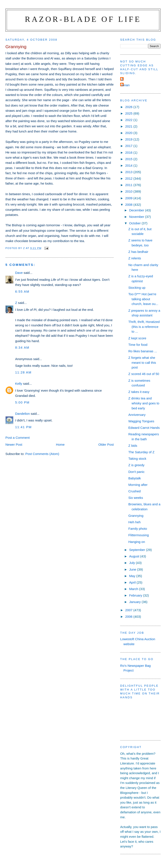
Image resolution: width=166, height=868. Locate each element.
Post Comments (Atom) (42, 454)
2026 (129, 107)
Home (60, 444)
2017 (129, 146)
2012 (129, 178)
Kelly (19, 384)
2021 (129, 126)
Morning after (138, 485)
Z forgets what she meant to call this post (142, 362)
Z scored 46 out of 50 (144, 374)
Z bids (133, 446)
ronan (125, 85)
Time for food (138, 345)
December (137, 210)
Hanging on (137, 542)
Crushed (135, 491)
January (135, 602)
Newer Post (14, 444)
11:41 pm (23, 427)
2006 (129, 617)
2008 (129, 205)
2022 (129, 120)
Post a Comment (18, 438)
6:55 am (22, 291)
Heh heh (135, 522)
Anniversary (137, 415)
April (133, 582)
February (136, 595)
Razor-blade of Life (83, 19)
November (137, 217)
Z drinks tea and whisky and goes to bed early (144, 403)
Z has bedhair (138, 252)
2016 (129, 152)
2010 (129, 191)
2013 (129, 172)
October (135, 223)
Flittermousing (139, 535)
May (133, 576)
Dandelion (22, 414)
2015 (129, 159)
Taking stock (137, 459)
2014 (129, 165)
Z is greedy (136, 465)
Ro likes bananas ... (143, 351)
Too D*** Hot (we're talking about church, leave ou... (143, 299)
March (134, 589)
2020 (129, 133)
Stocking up (137, 288)
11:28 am (23, 372)
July (132, 563)
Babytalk (135, 478)
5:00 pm (22, 402)
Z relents (135, 258)
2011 (129, 185)
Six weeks (136, 498)
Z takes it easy (139, 392)
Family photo (138, 529)
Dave (19, 273)
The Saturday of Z (141, 452)
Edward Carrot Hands (144, 428)
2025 (129, 113)
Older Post (106, 444)
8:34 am (22, 347)
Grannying (136, 516)
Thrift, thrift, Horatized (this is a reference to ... (144, 327)
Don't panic (136, 472)
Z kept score (137, 338)
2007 (129, 610)
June (133, 569)
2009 (129, 198)
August (135, 556)
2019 (129, 139)
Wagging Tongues (141, 421)
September (137, 550)
